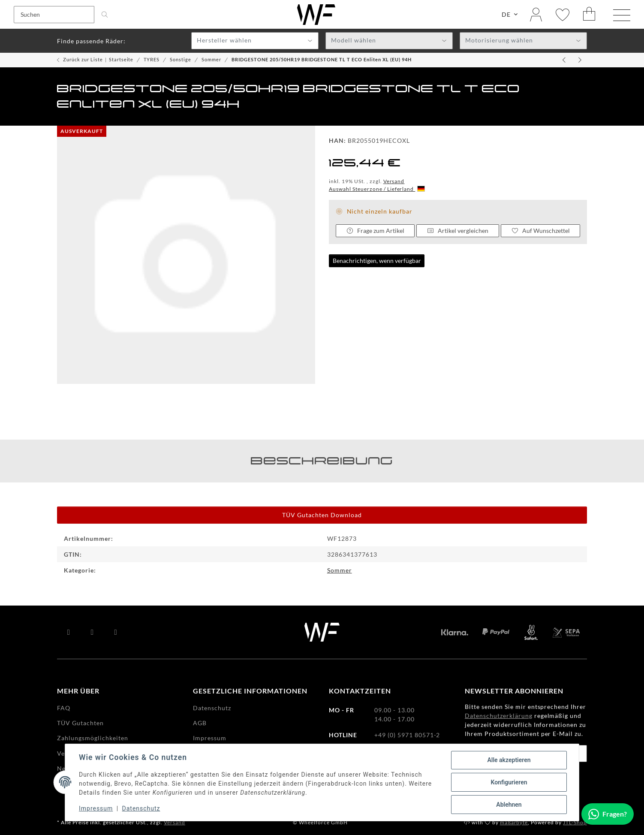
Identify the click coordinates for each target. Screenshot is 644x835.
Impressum (96, 808)
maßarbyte (514, 822)
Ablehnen (509, 805)
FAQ (64, 708)
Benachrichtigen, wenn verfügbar (377, 261)
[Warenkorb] (590, 14)
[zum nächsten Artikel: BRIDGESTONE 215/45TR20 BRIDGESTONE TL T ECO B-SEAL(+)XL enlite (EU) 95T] (580, 60)
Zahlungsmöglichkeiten (93, 738)
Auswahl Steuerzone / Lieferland (377, 189)
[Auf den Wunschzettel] (540, 231)
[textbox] (255, 41)
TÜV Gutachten (80, 723)
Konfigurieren (509, 782)
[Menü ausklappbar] (622, 15)
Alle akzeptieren (509, 760)
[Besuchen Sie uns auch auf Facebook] (69, 632)
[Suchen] (54, 15)
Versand (394, 181)
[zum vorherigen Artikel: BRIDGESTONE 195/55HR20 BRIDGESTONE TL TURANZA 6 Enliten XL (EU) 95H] (565, 60)
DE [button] (506, 14)
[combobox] (255, 41)
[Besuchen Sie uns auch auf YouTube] (92, 632)
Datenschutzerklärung (499, 716)
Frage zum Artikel (375, 231)
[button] (536, 14)
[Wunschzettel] (563, 14)
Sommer (340, 570)
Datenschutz (141, 808)
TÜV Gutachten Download (322, 515)
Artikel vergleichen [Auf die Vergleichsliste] (458, 231)
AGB (200, 723)
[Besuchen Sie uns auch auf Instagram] (116, 632)
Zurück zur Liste (83, 59)
